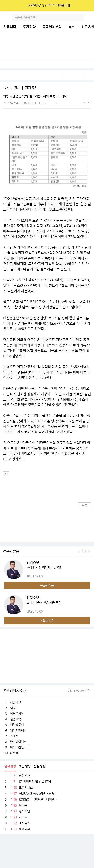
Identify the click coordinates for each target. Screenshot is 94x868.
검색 (80, 17)
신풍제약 (15, 719)
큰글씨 (89, 103)
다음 (89, 551)
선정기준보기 (25, 691)
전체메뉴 (90, 17)
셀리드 (14, 708)
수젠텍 (14, 736)
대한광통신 (17, 725)
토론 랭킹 (25, 766)
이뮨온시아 (17, 713)
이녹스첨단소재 (20, 747)
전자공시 (31, 88)
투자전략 (29, 27)
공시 (17, 88)
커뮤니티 (10, 27)
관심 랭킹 (39, 766)
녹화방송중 (47, 585)
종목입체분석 (52, 27)
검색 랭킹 (10, 766)
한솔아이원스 (18, 742)
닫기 (88, 6)
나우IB (14, 753)
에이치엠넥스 (18, 730)
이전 (79, 551)
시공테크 (15, 702)
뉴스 (72, 27)
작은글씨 (85, 103)
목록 (84, 505)
